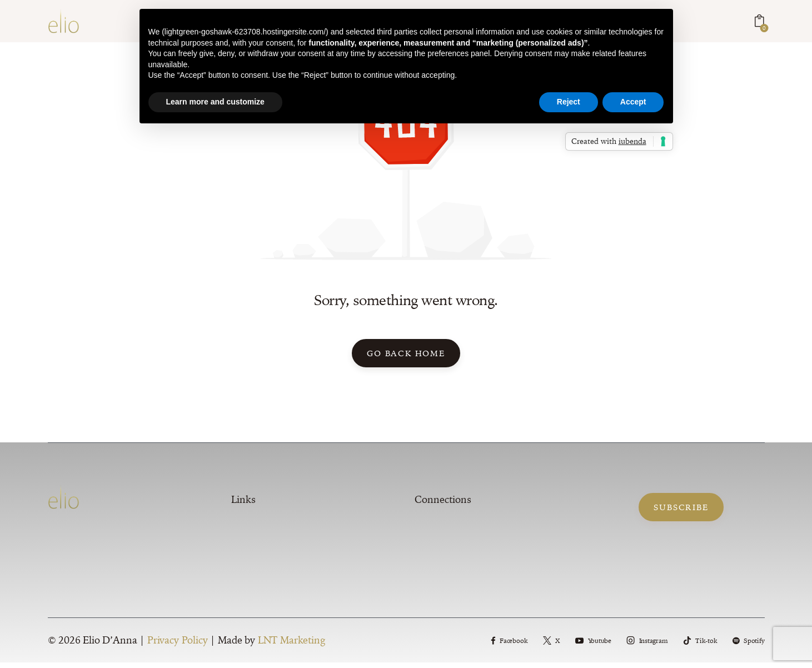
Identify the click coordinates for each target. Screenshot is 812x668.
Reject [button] (569, 102)
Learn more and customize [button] (215, 102)
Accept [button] (633, 102)
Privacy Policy (178, 646)
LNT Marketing (292, 646)
